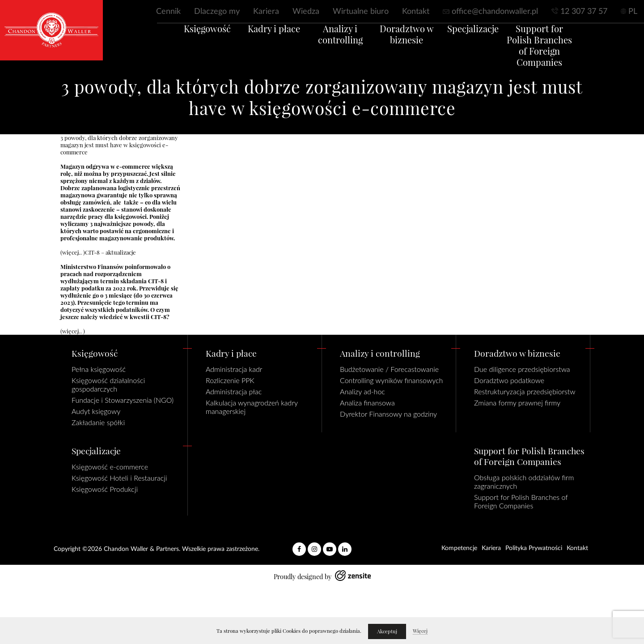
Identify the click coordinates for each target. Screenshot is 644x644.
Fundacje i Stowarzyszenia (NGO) (123, 400)
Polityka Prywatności (534, 548)
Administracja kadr (234, 369)
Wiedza (306, 12)
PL (633, 12)
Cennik (168, 12)
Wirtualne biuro (361, 12)
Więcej (420, 631)
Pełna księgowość (99, 369)
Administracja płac (234, 391)
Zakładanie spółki (98, 422)
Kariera (266, 12)
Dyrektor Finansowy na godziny (388, 414)
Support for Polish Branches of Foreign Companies (561, 57)
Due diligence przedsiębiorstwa (522, 369)
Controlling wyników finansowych (391, 380)
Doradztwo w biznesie (411, 46)
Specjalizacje (486, 40)
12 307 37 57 (584, 12)
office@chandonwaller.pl (495, 12)
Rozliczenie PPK (230, 380)
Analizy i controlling (336, 46)
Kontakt (416, 12)
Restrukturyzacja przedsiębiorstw (525, 391)
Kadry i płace (261, 40)
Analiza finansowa (367, 403)
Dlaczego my (217, 12)
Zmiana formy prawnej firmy (517, 403)
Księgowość (185, 40)
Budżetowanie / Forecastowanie (389, 369)
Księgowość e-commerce (110, 467)
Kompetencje (459, 548)
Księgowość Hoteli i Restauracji (119, 478)
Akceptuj (387, 631)
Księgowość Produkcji (105, 489)
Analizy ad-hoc (362, 391)
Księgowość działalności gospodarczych (108, 384)
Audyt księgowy (96, 411)
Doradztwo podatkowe (509, 380)
